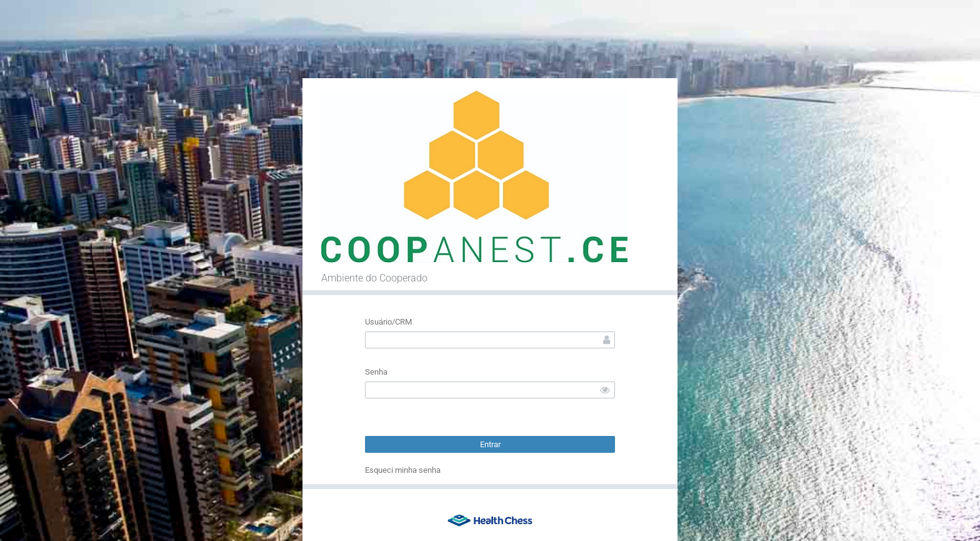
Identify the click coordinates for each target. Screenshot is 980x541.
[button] (490, 444)
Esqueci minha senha (403, 470)
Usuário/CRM (388, 322)
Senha (376, 372)
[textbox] (490, 340)
